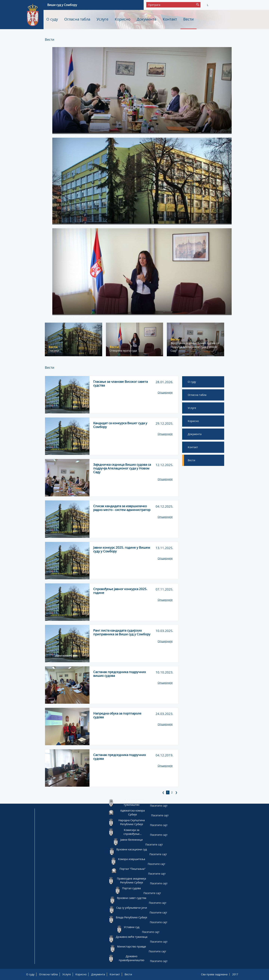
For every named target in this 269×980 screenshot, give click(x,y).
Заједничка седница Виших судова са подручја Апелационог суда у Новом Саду (112, 136)
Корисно (123, 19)
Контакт (170, 19)
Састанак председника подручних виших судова (120, 674)
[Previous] (163, 792)
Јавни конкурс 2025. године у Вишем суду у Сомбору (122, 549)
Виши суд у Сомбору (62, 5)
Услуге (102, 19)
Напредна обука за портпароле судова (117, 715)
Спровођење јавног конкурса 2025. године (120, 591)
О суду (52, 19)
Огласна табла (77, 19)
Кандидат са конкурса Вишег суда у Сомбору (120, 425)
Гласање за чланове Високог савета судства (120, 384)
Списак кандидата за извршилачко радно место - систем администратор (122, 508)
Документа (147, 19)
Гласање (66, 226)
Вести (188, 19)
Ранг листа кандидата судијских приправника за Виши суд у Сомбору (122, 632)
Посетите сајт (159, 806)
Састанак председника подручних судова (120, 757)
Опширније (165, 392)
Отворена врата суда (74, 317)
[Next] (176, 792)
